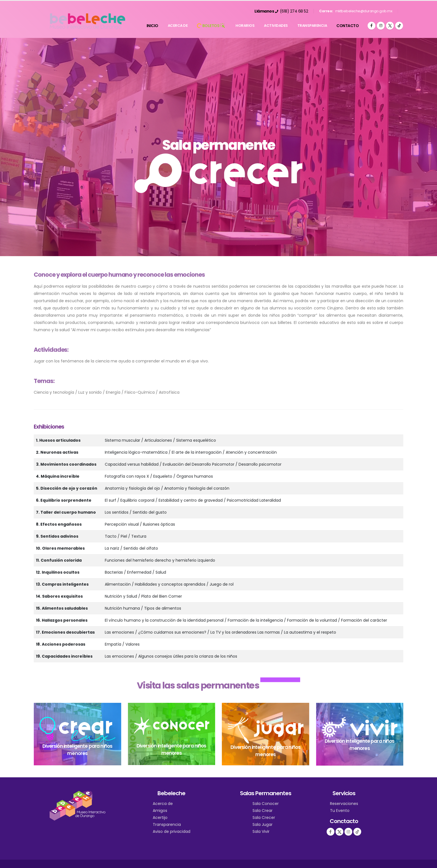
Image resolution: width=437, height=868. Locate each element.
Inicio (152, 26)
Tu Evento (340, 811)
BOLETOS (211, 26)
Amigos (160, 811)
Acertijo (160, 817)
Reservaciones (344, 804)
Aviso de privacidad (172, 831)
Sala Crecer (264, 817)
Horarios (245, 26)
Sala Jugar (263, 824)
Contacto (348, 26)
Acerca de (178, 26)
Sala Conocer (266, 804)
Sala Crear (263, 811)
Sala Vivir (261, 831)
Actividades (276, 26)
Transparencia (312, 26)
